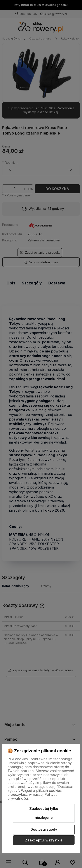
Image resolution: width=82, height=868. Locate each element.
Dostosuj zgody (44, 829)
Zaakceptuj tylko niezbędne (44, 813)
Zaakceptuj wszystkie (44, 840)
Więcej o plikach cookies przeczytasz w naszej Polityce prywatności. (35, 794)
